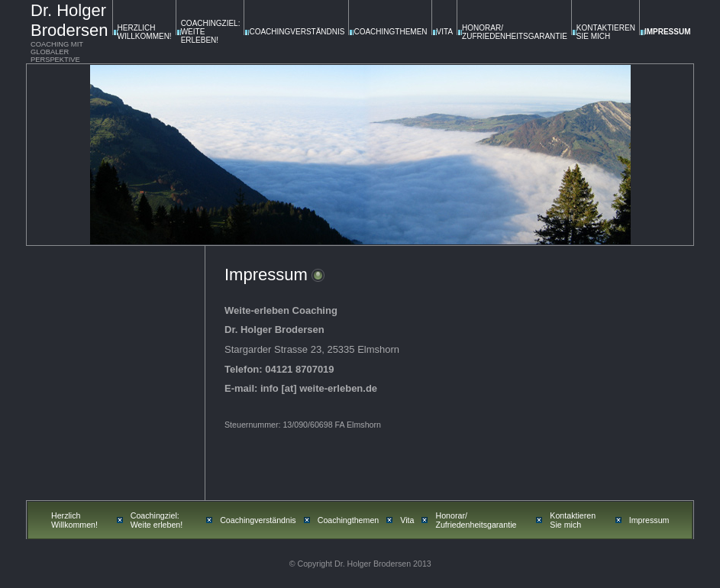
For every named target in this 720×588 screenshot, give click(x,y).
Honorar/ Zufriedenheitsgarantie (515, 32)
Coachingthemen (390, 32)
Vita (445, 32)
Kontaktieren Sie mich (606, 32)
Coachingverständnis (297, 32)
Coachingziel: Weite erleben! (157, 520)
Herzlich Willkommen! (145, 32)
